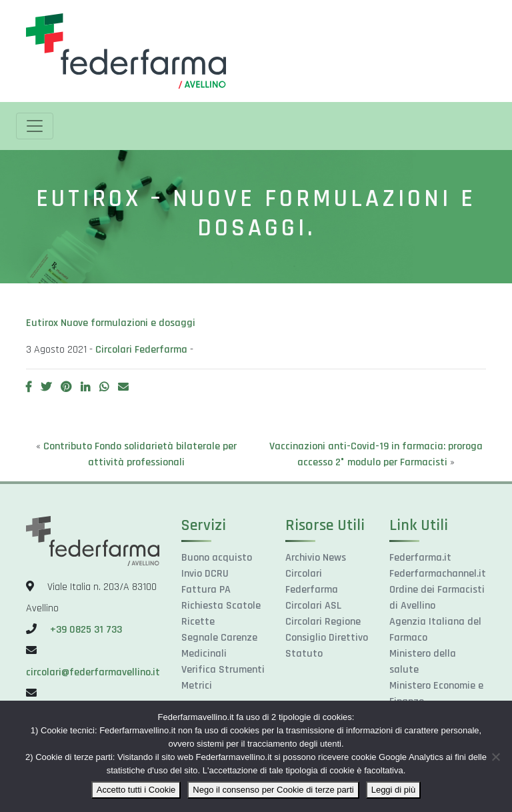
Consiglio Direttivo (327, 638)
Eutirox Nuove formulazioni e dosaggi (111, 323)
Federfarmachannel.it (438, 574)
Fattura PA (206, 590)
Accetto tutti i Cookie (136, 790)
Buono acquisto (217, 558)
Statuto (304, 654)
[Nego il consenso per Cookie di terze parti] (495, 757)
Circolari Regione (323, 622)
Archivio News (316, 558)
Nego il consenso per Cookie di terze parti (273, 790)
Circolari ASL (313, 606)
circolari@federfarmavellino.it (93, 672)
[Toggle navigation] (35, 126)
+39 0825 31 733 (86, 630)
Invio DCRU (205, 574)
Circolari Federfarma (141, 350)
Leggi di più (394, 790)
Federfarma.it (420, 558)
